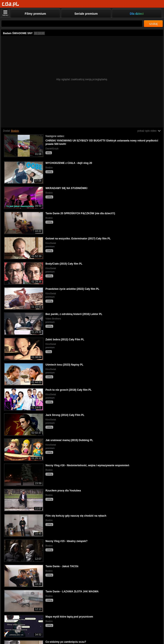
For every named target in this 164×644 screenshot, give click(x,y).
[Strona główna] (11, 4)
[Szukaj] (72, 24)
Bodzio (15, 131)
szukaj (153, 24)
